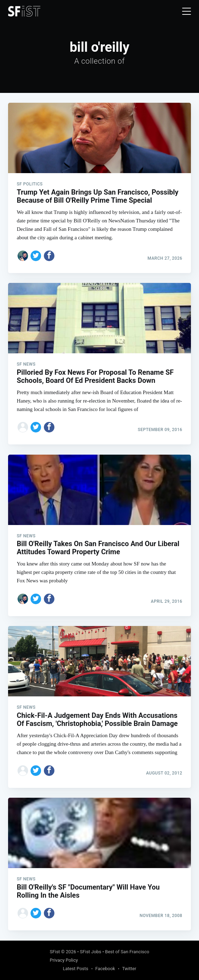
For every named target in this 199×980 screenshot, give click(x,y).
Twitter (129, 969)
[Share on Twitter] (36, 256)
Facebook (105, 969)
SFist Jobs (91, 952)
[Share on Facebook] (49, 256)
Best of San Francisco (127, 952)
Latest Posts (76, 969)
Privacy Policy (64, 960)
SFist (55, 952)
